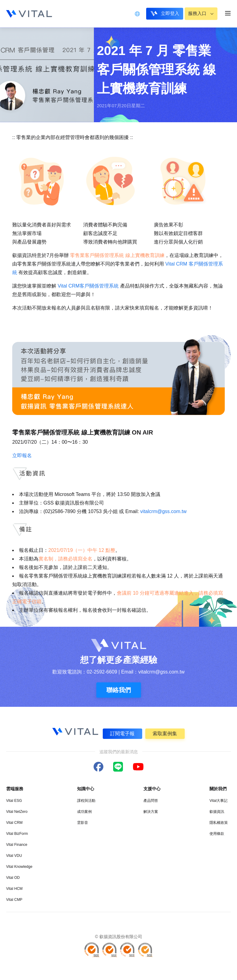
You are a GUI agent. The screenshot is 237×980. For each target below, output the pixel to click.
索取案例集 (165, 734)
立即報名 (22, 455)
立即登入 (167, 13)
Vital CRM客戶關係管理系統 (88, 286)
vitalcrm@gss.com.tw (163, 511)
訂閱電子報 (122, 734)
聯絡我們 (119, 690)
